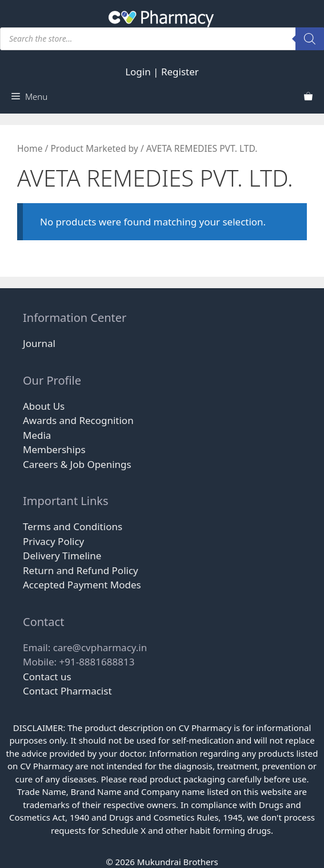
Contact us (47, 677)
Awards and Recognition (78, 420)
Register (180, 72)
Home (30, 148)
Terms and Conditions (73, 526)
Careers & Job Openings (77, 464)
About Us (44, 406)
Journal (39, 343)
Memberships (54, 449)
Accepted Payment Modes (82, 585)
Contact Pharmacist (67, 691)
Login (138, 72)
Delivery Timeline (62, 556)
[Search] (310, 39)
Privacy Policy (53, 541)
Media (37, 435)
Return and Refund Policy (81, 570)
